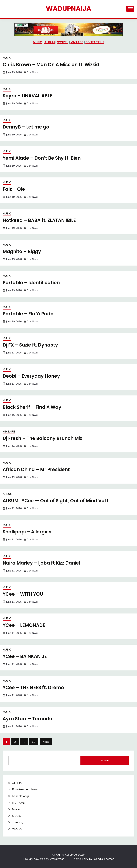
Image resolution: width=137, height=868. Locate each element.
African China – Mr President (36, 470)
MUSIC (37, 42)
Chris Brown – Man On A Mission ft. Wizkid (51, 65)
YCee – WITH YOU (23, 594)
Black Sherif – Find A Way (32, 407)
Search (105, 761)
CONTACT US (95, 42)
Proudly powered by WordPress (44, 859)
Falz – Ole (14, 189)
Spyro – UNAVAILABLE (28, 96)
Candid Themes (104, 859)
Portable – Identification (31, 283)
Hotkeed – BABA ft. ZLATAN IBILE (40, 220)
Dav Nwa (32, 72)
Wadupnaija (68, 9)
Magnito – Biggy (22, 251)
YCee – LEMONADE (24, 625)
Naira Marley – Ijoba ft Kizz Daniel (42, 563)
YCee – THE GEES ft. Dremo (33, 688)
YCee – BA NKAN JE (25, 656)
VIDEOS (17, 829)
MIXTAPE (77, 42)
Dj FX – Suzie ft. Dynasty (31, 345)
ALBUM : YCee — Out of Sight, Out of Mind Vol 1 (56, 501)
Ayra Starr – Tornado (28, 719)
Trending (18, 822)
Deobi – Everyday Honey (31, 376)
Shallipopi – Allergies (27, 532)
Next (46, 742)
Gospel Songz (21, 796)
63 (34, 742)
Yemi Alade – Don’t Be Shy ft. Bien (42, 158)
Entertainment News (25, 789)
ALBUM (49, 42)
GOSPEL (63, 42)
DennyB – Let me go (26, 127)
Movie (16, 809)
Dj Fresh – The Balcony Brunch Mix (43, 438)
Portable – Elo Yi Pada (28, 314)
